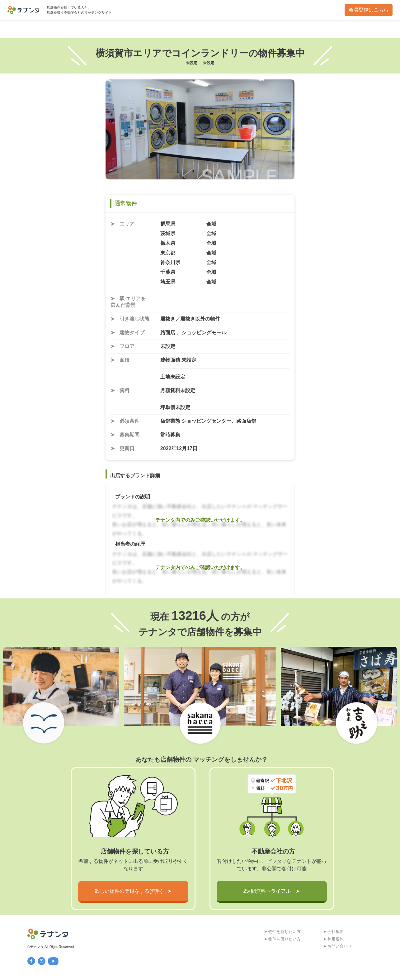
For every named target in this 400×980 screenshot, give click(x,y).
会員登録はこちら (369, 10)
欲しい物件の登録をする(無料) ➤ (133, 891)
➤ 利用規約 (334, 939)
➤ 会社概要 (334, 932)
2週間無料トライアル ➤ (272, 891)
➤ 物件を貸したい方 (282, 932)
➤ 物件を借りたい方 (282, 939)
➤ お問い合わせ (338, 946)
